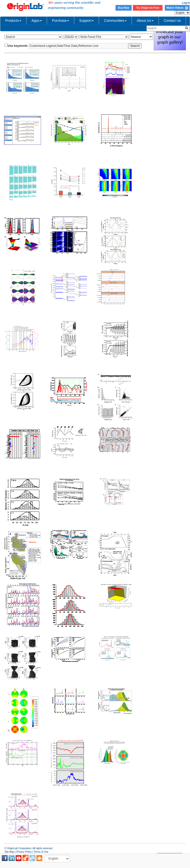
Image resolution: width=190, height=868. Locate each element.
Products (13, 21)
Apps (37, 21)
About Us (145, 21)
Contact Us (172, 21)
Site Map (9, 852)
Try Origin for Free (148, 8)
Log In (186, 3)
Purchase (60, 21)
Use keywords (18, 46)
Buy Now (124, 8)
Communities (115, 21)
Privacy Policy (24, 852)
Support (86, 21)
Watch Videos (177, 8)
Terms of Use (41, 852)
